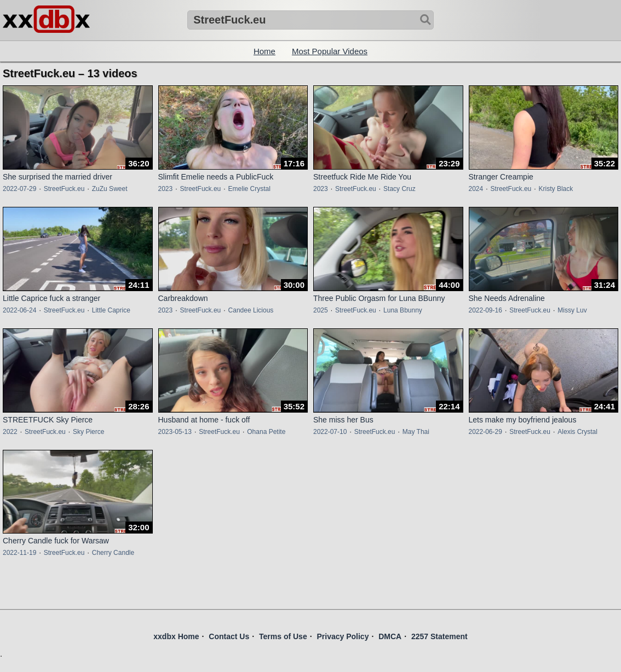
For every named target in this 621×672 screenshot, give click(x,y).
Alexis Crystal (577, 432)
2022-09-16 (485, 310)
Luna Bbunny (403, 310)
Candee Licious (251, 310)
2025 (321, 310)
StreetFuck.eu (64, 189)
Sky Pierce (88, 432)
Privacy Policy (343, 636)
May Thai (416, 432)
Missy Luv (572, 310)
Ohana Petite (266, 432)
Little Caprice (111, 310)
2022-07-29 (19, 189)
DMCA (390, 636)
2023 (166, 189)
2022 (10, 432)
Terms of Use (283, 636)
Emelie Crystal (249, 189)
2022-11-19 (19, 553)
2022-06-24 (19, 310)
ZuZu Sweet (110, 189)
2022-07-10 (330, 432)
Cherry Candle (113, 553)
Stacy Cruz (399, 189)
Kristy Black (556, 189)
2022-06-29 (485, 432)
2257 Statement (439, 636)
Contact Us (229, 636)
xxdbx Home (176, 636)
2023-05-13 (175, 432)
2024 (476, 189)
